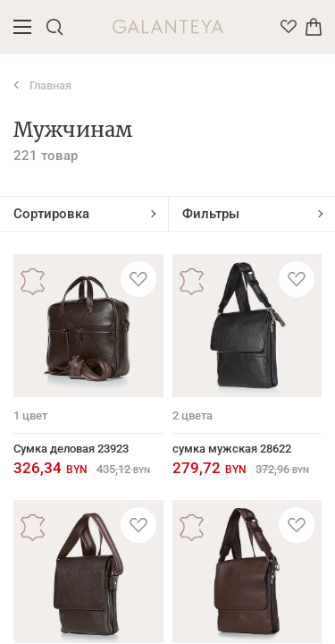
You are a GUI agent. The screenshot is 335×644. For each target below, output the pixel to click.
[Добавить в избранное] (138, 279)
